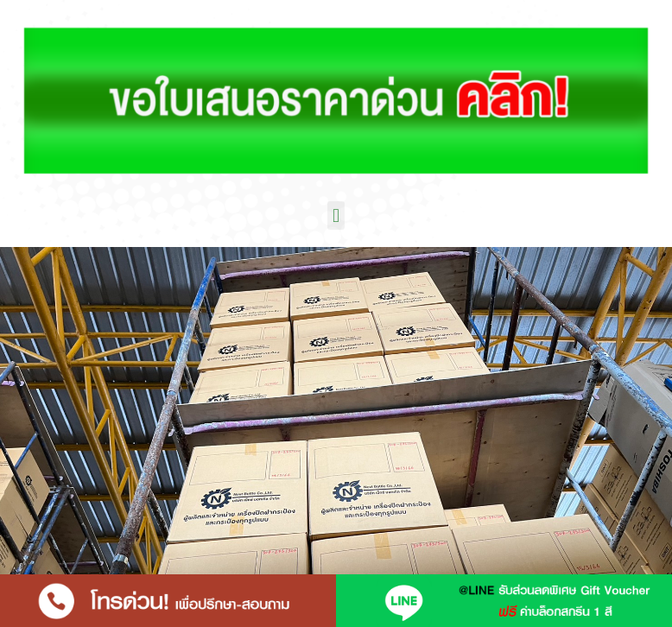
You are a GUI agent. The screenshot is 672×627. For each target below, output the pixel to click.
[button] (336, 215)
